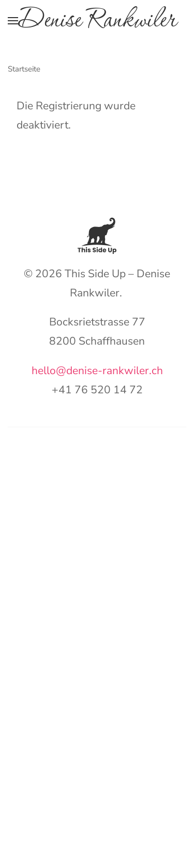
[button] (13, 21)
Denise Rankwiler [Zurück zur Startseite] (97, 20)
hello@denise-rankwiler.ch (97, 371)
